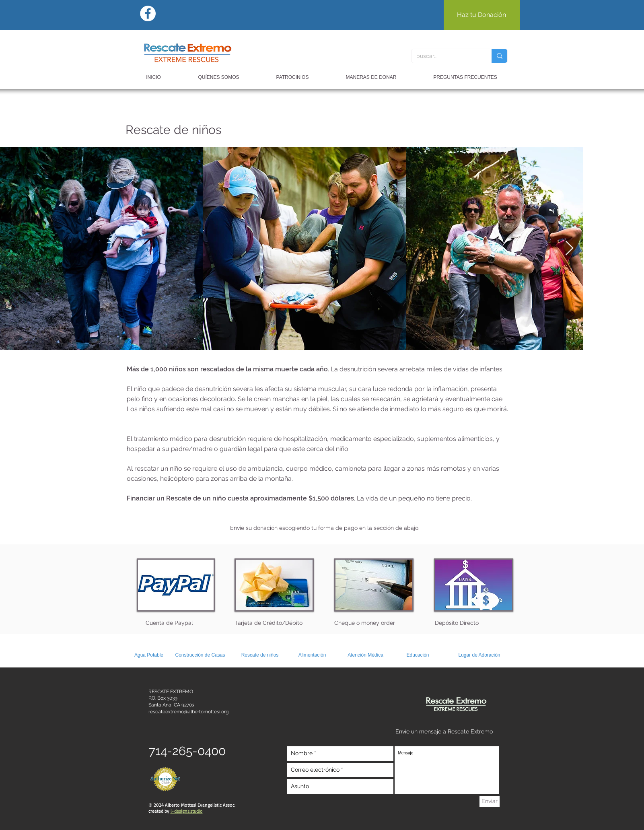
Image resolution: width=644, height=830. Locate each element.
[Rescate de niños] (260, 655)
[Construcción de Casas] (200, 655)
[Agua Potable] (149, 655)
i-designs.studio (187, 811)
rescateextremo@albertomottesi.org (188, 712)
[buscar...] (445, 56)
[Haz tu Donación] (482, 15)
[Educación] (418, 655)
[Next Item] (569, 248)
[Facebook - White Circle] (148, 13)
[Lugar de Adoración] (479, 655)
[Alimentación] (312, 655)
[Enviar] (490, 801)
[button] (371, 77)
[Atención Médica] (366, 655)
